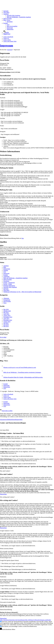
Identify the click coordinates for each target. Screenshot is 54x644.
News (5, 303)
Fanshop (6, 270)
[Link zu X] (6, 38)
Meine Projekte (8, 280)
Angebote (6, 266)
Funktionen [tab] (3, 577)
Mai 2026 (6, 309)
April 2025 (6, 314)
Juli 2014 (6, 323)
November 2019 (8, 317)
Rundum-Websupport (9, 286)
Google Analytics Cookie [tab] (7, 531)
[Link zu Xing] (7, 40)
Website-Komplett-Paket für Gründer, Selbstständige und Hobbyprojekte (23, 377)
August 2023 (7, 316)
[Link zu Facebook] (8, 37)
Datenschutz (7, 269)
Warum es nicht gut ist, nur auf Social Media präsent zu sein (20, 367)
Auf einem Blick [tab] (5, 430)
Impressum (7, 45)
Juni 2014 (6, 325)
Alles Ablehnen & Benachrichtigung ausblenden (38, 620)
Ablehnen (9, 420)
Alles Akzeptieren (5, 620)
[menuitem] (29, 11)
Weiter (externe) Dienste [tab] (7, 549)
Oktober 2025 (7, 311)
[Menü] (7, 34)
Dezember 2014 (8, 320)
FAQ (5, 272)
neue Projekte (7, 301)
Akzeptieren (3, 420)
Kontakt (6, 275)
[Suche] (6, 32)
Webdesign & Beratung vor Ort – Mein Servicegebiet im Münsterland (22, 292)
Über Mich (6, 290)
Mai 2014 (6, 326)
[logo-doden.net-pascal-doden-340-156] (13, 8)
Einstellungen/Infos (17, 420)
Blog (5, 267)
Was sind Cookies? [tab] (5, 471)
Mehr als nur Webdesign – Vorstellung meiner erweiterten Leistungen (22, 372)
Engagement (7, 300)
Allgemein (6, 298)
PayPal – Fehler (8, 284)
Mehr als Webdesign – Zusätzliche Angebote (15, 278)
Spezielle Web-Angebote (10, 287)
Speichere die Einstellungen (17, 620)
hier (23, 238)
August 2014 (7, 322)
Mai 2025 (6, 312)
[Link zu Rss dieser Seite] (10, 41)
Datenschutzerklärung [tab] (6, 610)
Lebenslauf (6, 276)
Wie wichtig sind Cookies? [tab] (7, 497)
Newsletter (6, 281)
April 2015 (6, 319)
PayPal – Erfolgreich (9, 283)
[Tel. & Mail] (3, 337)
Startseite (6, 289)
